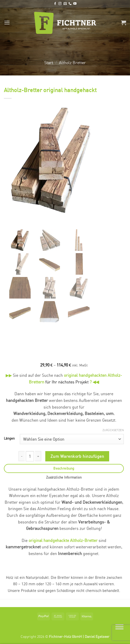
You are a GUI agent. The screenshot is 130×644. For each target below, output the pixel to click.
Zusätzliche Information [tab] (64, 478)
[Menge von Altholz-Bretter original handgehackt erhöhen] (38, 457)
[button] (7, 22)
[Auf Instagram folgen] (60, 4)
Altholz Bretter (72, 63)
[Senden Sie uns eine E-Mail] (65, 4)
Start (49, 63)
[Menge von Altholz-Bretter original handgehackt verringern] (22, 457)
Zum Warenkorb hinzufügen (77, 457)
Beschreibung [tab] (64, 469)
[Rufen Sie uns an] (70, 4)
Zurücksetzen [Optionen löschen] (113, 431)
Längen (9, 439)
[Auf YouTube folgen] (75, 4)
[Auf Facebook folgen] (55, 4)
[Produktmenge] (30, 457)
